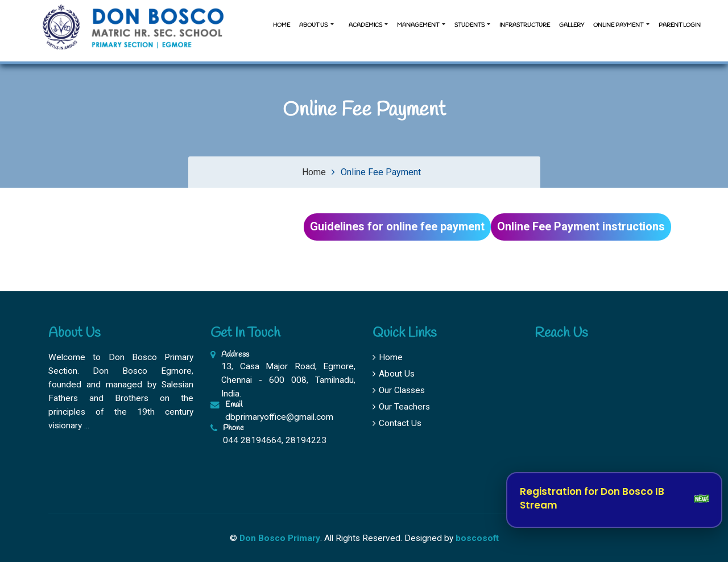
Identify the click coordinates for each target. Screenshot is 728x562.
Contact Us (397, 423)
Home (282, 25)
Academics (365, 25)
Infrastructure (525, 25)
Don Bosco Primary (280, 538)
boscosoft (477, 538)
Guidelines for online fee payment (397, 226)
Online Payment (619, 25)
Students (470, 25)
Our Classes (399, 390)
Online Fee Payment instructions (581, 226)
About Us (394, 374)
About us (314, 25)
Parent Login (680, 25)
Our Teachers (401, 407)
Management (419, 25)
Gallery (572, 25)
